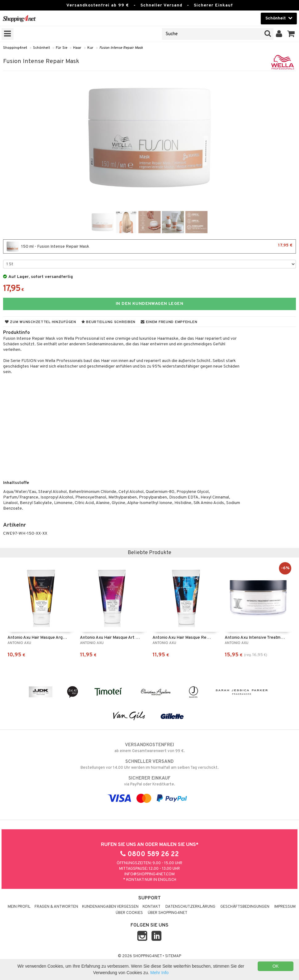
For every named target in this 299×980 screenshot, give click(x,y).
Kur (90, 48)
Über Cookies (129, 913)
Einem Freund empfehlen (169, 322)
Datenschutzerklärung (190, 907)
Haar (77, 48)
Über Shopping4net (168, 913)
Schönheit (42, 48)
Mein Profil (19, 907)
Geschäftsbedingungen (245, 907)
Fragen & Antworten (56, 907)
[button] (291, 34)
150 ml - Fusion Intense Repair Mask (149, 246)
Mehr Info (159, 973)
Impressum (285, 907)
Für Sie (62, 48)
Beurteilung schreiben (108, 322)
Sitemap (173, 956)
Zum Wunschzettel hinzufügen (41, 322)
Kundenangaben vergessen (110, 907)
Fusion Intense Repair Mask (121, 48)
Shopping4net (15, 48)
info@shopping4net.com (149, 874)
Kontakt (152, 907)
